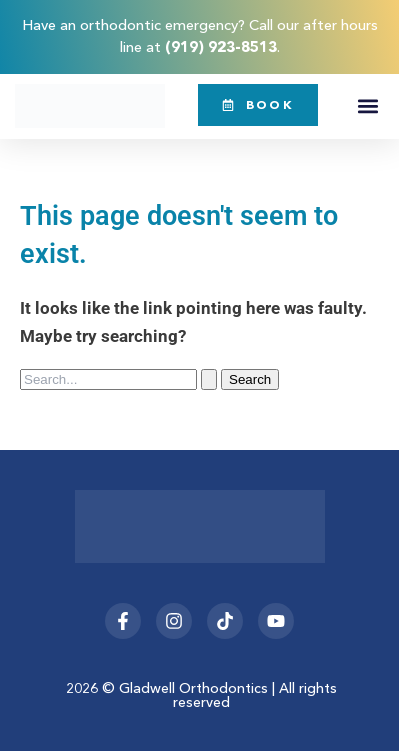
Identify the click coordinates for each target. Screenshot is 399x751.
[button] (367, 106)
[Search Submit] (209, 379)
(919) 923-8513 (221, 47)
